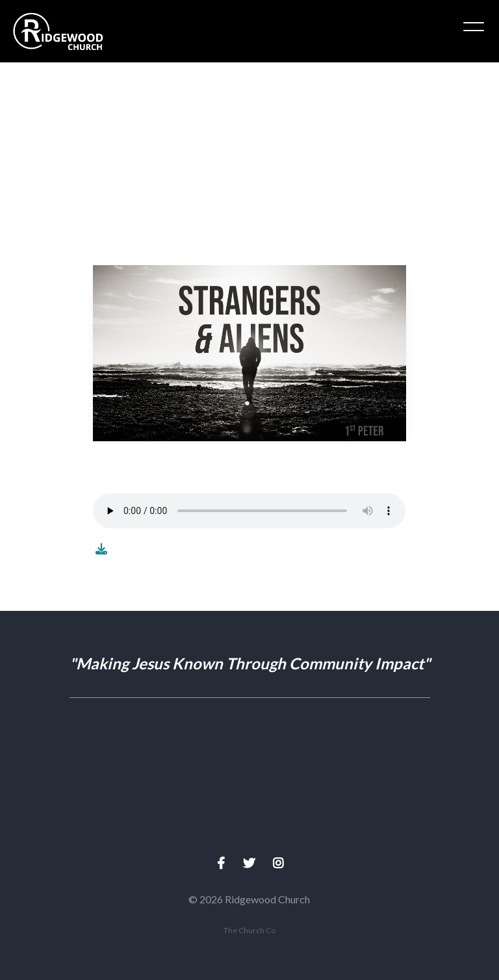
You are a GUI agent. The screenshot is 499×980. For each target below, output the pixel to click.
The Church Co (249, 930)
